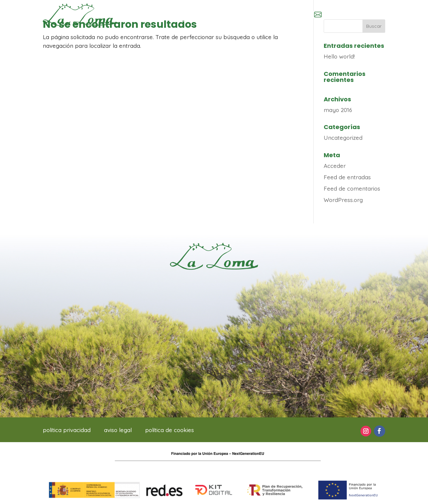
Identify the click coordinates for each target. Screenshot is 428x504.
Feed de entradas (347, 177)
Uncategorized (343, 138)
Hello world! (339, 56)
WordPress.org (343, 200)
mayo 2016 (338, 110)
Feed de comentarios (352, 188)
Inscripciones (201, 14)
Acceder (335, 166)
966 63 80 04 (278, 15)
